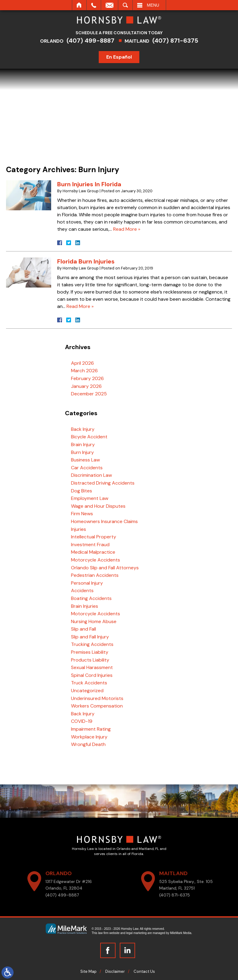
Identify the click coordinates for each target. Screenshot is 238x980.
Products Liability (90, 660)
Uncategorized (87, 691)
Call (94, 5)
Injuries (79, 529)
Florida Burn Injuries (86, 261)
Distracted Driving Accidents (103, 483)
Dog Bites (82, 491)
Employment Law (90, 498)
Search (125, 5)
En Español (123, 57)
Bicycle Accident (89, 437)
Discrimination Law (91, 475)
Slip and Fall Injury (90, 637)
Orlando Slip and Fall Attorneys (105, 568)
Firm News (82, 514)
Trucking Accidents (92, 644)
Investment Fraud (90, 545)
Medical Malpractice (93, 552)
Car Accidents (87, 468)
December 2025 (89, 394)
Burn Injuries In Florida (89, 184)
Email (110, 5)
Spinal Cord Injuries (92, 675)
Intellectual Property (94, 537)
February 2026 (87, 378)
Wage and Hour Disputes (98, 506)
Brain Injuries (85, 606)
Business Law (85, 460)
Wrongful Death (88, 744)
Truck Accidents (89, 683)
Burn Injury (82, 452)
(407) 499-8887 (94, 41)
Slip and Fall (83, 629)
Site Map (88, 971)
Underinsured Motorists (97, 698)
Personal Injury (87, 583)
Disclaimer (115, 971)
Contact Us (144, 971)
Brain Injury (83, 444)
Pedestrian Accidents (95, 575)
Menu (153, 5)
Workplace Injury (89, 737)
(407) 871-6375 (179, 41)
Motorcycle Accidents (96, 560)
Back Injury (83, 429)
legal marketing (137, 933)
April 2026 (82, 363)
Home (79, 5)
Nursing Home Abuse (94, 621)
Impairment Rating (91, 729)
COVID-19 (82, 721)
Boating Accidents (91, 598)
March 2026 (84, 371)
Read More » (127, 229)
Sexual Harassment (92, 667)
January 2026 (86, 386)
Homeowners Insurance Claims (104, 521)
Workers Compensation (97, 706)
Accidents (82, 590)
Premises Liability (90, 652)
